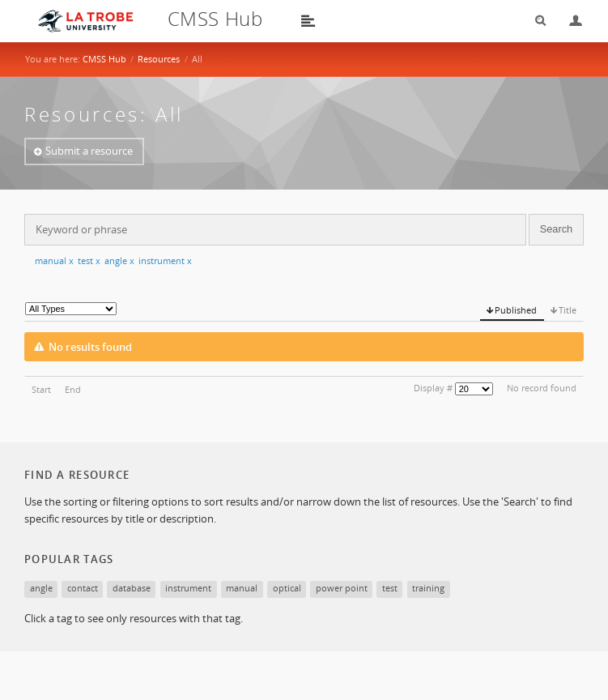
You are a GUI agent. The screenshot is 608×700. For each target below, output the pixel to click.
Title (568, 310)
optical (287, 588)
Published (516, 310)
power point (342, 588)
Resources (159, 59)
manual (54, 260)
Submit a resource (89, 151)
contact (83, 588)
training (428, 588)
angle (119, 260)
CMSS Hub (104, 59)
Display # (433, 388)
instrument (165, 260)
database (132, 588)
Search (535, 21)
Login (569, 21)
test (89, 260)
